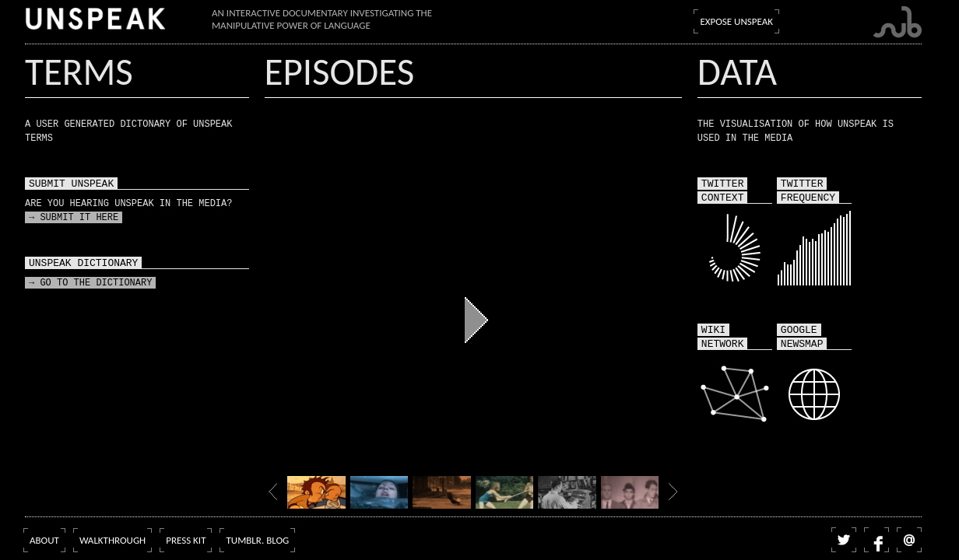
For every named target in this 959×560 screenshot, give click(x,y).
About (44, 540)
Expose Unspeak (736, 21)
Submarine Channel (897, 22)
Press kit (186, 540)
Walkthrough (112, 540)
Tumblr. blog (257, 540)
